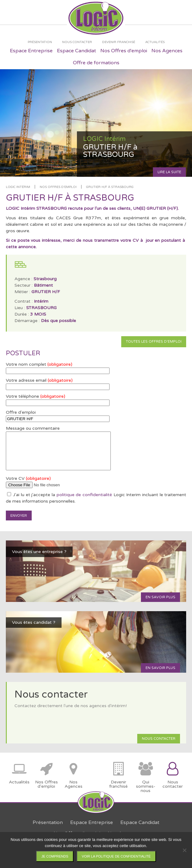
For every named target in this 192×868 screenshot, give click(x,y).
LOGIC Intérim (18, 187)
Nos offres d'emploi (58, 187)
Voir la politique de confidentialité (116, 856)
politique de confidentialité (84, 495)
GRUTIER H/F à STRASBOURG (110, 187)
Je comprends (55, 856)
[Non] (184, 850)
